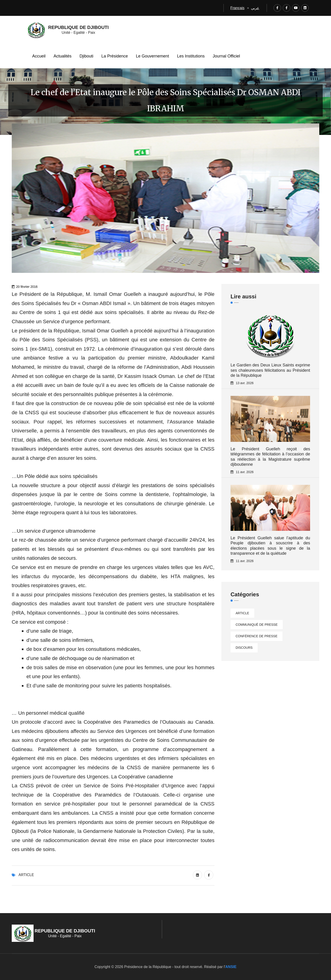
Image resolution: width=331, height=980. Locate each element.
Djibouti (86, 56)
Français (237, 8)
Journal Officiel (226, 56)
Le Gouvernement (152, 56)
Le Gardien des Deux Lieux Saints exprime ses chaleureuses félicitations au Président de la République (270, 370)
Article (26, 875)
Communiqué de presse (257, 625)
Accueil (39, 56)
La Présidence (115, 56)
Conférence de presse (257, 636)
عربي (255, 8)
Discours (244, 648)
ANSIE (231, 967)
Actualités (63, 56)
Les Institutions (191, 56)
